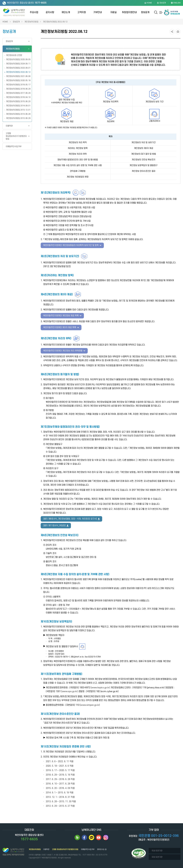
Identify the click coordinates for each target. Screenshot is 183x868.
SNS (172, 31)
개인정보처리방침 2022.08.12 (55, 21)
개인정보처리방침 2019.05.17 (18, 84)
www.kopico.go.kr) (101, 686)
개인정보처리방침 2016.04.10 (18, 96)
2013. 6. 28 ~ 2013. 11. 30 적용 (61, 800)
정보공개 (16, 21)
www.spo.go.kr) (70, 690)
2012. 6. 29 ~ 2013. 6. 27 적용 (60, 805)
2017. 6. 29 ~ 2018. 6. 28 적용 (60, 778)
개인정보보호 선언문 (14, 54)
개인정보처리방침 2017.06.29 (18, 92)
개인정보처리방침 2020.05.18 (18, 79)
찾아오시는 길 (102, 848)
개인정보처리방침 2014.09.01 (18, 105)
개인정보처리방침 (31, 21)
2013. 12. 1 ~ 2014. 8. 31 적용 (60, 796)
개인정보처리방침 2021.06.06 (18, 75)
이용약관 (9, 125)
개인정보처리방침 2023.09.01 (18, 67)
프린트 (178, 31)
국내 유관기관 (157, 850)
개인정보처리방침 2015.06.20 (18, 100)
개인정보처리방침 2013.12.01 (18, 109)
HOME (5, 21)
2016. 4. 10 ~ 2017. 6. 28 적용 (60, 783)
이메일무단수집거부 (14, 145)
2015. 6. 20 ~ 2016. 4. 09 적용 (60, 787)
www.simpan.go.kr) (90, 704)
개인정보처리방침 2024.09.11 (18, 63)
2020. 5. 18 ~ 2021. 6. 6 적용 (60, 765)
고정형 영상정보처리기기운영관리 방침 (16, 135)
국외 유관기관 (157, 856)
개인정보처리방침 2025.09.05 (18, 58)
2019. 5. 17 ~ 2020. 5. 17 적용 (60, 769)
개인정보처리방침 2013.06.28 (18, 113)
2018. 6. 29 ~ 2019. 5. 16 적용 (60, 774)
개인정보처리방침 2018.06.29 (18, 88)
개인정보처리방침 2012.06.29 (18, 117)
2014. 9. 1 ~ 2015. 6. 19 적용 (60, 792)
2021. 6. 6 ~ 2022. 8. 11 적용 (60, 760)
